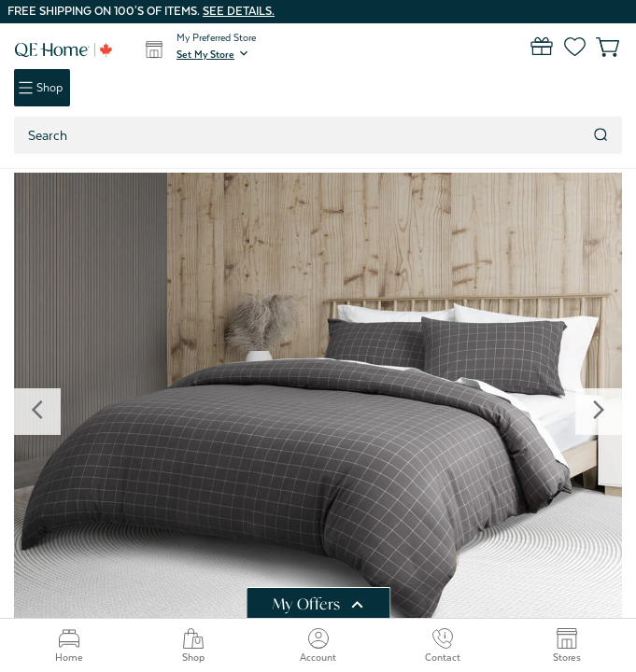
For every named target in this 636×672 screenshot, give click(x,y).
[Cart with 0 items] (596, 47)
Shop (193, 645)
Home (69, 645)
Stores (567, 645)
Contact (443, 645)
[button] (214, 54)
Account (318, 645)
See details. (239, 11)
